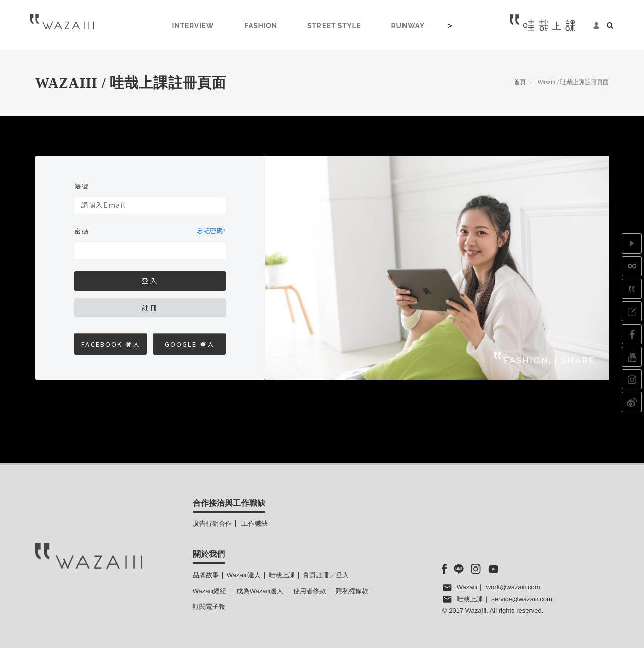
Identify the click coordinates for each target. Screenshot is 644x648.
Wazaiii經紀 (210, 591)
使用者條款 (310, 591)
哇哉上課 (282, 575)
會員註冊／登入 (326, 575)
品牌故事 (206, 575)
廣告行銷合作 (212, 523)
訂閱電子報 (209, 606)
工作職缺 (255, 523)
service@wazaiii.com (522, 599)
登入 (150, 280)
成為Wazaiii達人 (260, 591)
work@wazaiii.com (513, 587)
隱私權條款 (352, 591)
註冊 (150, 308)
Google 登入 (190, 344)
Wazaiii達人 (244, 575)
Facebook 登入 (111, 344)
